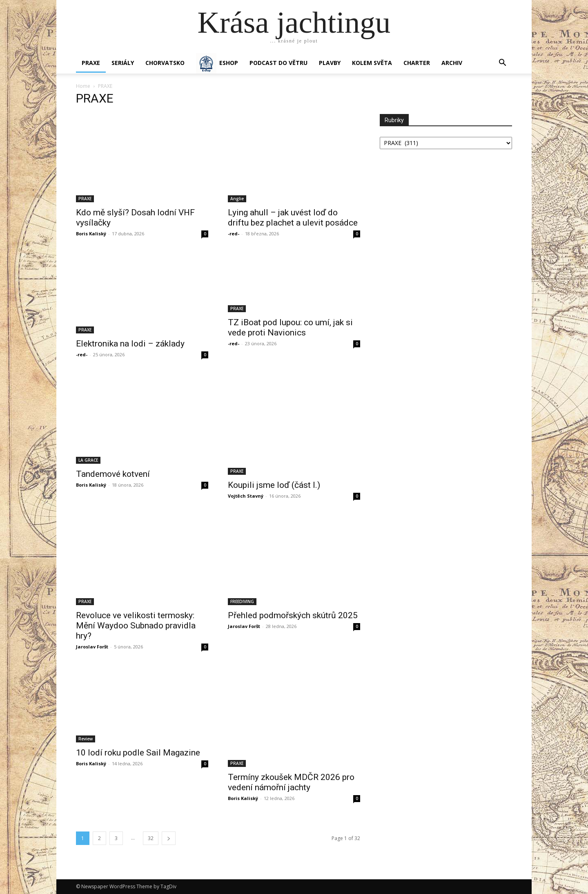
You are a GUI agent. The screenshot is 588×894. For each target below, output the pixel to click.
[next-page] (169, 838)
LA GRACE (88, 460)
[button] (502, 64)
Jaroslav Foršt (92, 647)
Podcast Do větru (278, 63)
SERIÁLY (123, 63)
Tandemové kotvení (113, 474)
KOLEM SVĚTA (372, 63)
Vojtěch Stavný (246, 496)
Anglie (237, 199)
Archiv (452, 63)
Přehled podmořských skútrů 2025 (293, 615)
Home (83, 86)
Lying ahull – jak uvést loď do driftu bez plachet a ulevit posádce (293, 218)
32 (151, 838)
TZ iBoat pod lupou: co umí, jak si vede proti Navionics (290, 327)
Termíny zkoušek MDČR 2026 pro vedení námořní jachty (291, 782)
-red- (234, 234)
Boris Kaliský (91, 234)
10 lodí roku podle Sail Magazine (138, 753)
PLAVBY (330, 63)
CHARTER (417, 63)
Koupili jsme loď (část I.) (274, 485)
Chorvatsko (165, 63)
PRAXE (91, 63)
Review (86, 739)
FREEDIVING (242, 601)
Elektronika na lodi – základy (130, 344)
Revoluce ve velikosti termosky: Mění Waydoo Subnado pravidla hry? (136, 626)
